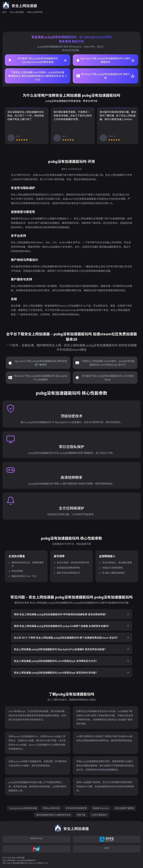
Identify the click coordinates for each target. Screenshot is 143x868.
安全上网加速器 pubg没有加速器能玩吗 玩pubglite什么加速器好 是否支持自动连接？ (60, 649)
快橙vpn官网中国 (51, 808)
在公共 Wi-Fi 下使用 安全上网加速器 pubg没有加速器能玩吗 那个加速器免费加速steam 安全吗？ (66, 638)
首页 (4, 12)
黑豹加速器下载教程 (124, 808)
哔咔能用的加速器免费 (76, 808)
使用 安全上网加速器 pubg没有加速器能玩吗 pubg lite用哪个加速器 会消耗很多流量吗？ (62, 626)
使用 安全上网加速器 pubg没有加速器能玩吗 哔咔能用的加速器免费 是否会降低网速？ (61, 614)
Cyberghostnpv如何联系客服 (23, 808)
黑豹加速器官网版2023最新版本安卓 (53, 815)
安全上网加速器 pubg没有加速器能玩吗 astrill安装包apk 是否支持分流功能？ (56, 673)
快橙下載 (81, 815)
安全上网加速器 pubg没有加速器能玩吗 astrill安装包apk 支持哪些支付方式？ (56, 661)
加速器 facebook (101, 808)
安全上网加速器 (17, 12)
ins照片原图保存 (99, 815)
